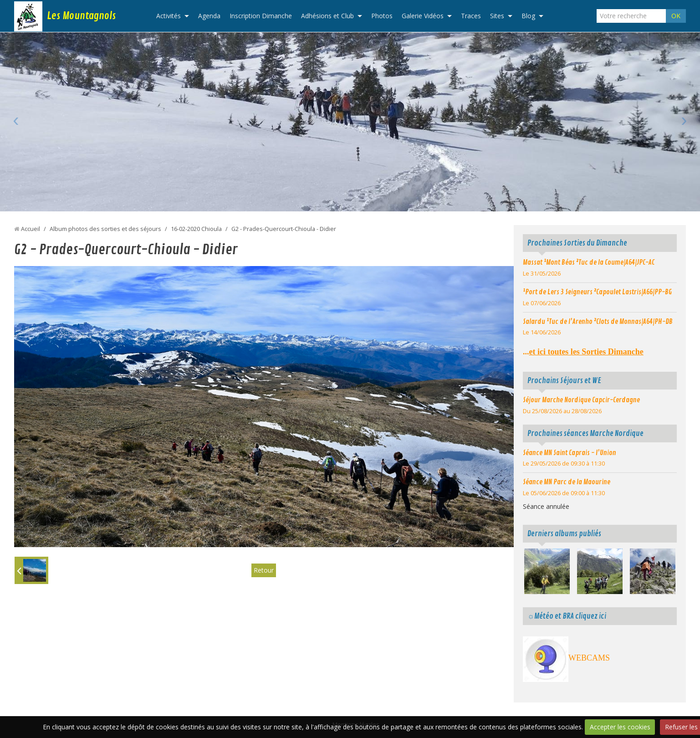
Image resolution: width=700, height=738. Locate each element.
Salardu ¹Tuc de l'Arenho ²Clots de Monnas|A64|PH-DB (598, 322)
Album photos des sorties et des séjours (105, 229)
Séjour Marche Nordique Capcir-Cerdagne (581, 400)
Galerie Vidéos (423, 16)
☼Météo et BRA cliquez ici (567, 616)
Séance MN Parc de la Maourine (567, 482)
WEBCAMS (589, 658)
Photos (382, 16)
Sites (497, 16)
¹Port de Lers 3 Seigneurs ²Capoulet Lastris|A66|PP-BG (597, 292)
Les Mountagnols (81, 16)
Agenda (209, 16)
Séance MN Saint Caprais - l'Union (570, 453)
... (583, 352)
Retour (264, 570)
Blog (528, 16)
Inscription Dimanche (261, 16)
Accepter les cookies (620, 727)
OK (676, 16)
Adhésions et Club (327, 16)
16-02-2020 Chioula (196, 229)
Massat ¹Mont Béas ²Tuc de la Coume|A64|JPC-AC (589, 262)
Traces (471, 16)
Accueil (31, 229)
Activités (169, 16)
